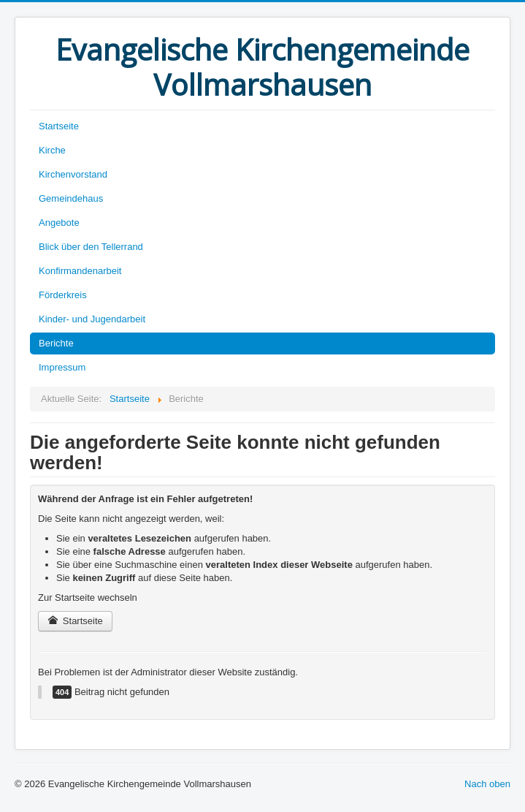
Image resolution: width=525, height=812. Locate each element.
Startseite (59, 126)
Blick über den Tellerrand (91, 247)
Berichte (56, 343)
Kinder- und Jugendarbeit (92, 319)
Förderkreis (63, 295)
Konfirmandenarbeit (80, 271)
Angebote (59, 223)
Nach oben (487, 784)
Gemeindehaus (71, 198)
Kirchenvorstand (73, 174)
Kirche (52, 150)
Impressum (62, 367)
